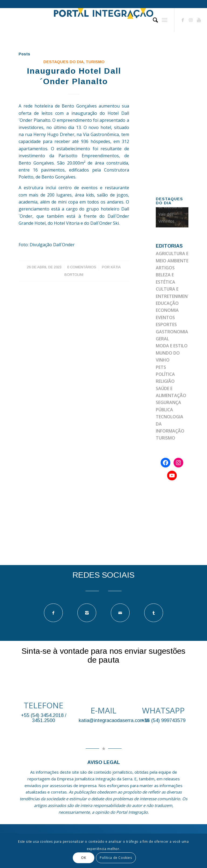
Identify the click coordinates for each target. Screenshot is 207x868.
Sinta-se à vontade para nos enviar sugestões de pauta (103, 655)
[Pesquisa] (153, 20)
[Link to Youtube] (199, 20)
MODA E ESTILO (172, 346)
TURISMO (95, 62)
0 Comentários (82, 267)
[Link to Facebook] (183, 20)
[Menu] (165, 20)
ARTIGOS (165, 268)
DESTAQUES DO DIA (63, 62)
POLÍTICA (165, 374)
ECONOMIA (167, 310)
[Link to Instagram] (191, 20)
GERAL (162, 339)
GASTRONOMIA (172, 332)
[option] (172, 217)
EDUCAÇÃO (167, 303)
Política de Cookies (116, 858)
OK (84, 858)
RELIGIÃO (165, 381)
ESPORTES (166, 324)
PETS (161, 367)
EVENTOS (165, 317)
